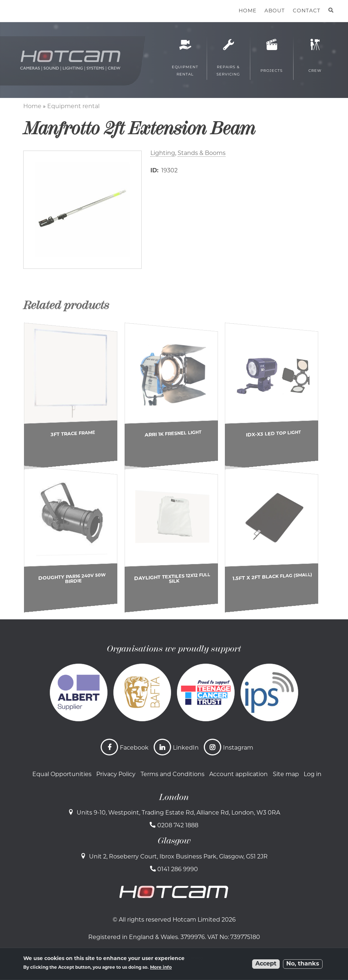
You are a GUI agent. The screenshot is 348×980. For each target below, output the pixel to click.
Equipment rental (73, 107)
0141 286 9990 (178, 870)
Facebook (134, 748)
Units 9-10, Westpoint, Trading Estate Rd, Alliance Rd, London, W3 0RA (178, 813)
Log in (313, 775)
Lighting (163, 153)
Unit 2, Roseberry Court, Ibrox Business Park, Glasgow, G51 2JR (178, 857)
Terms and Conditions (173, 775)
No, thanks (303, 964)
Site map (286, 775)
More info (161, 968)
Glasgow (174, 841)
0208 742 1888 (178, 826)
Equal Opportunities (62, 775)
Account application (238, 775)
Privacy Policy (116, 775)
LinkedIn (186, 748)
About (275, 11)
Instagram (238, 748)
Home (32, 107)
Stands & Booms (202, 153)
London (174, 797)
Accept (266, 964)
